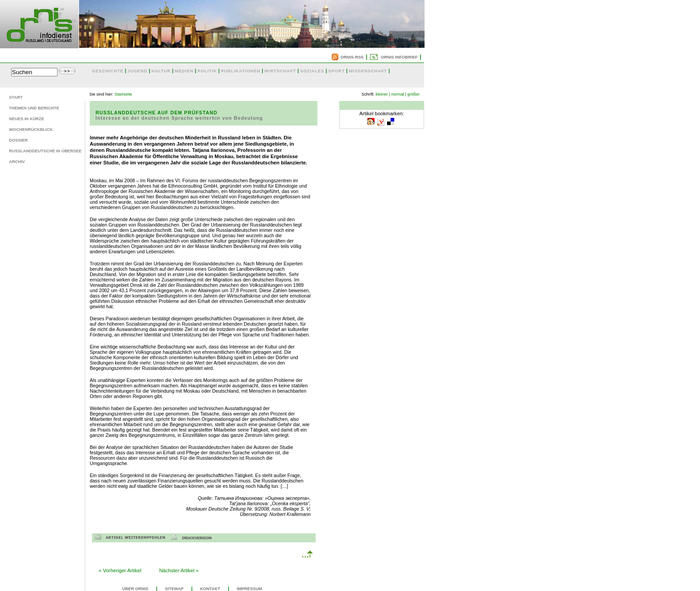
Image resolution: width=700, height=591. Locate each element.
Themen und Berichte (34, 108)
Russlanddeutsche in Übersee (45, 151)
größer (414, 94)
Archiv (17, 162)
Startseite (123, 94)
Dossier (18, 140)
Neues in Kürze (27, 119)
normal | (399, 94)
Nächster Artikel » (179, 570)
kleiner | (383, 94)
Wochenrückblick (31, 130)
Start (16, 97)
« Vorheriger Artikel (120, 570)
